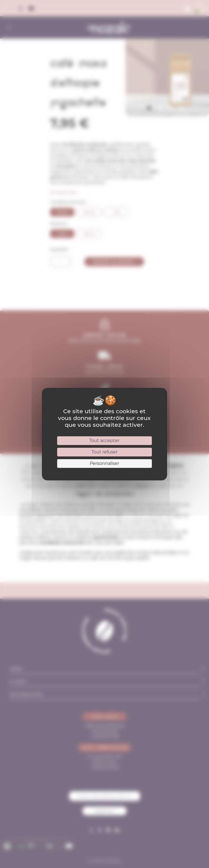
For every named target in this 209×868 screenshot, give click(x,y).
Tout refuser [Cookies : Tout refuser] (104, 452)
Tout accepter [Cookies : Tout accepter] (104, 441)
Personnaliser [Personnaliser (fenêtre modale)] (104, 463)
